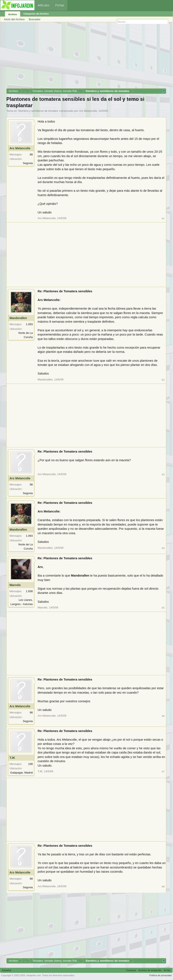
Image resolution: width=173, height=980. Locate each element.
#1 (163, 218)
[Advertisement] (86, 57)
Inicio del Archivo (14, 19)
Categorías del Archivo (36, 14)
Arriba (167, 970)
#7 (163, 772)
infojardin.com (34, 975)
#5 (163, 608)
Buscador (35, 19)
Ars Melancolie (88, 111)
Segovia (28, 163)
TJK (12, 758)
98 (31, 154)
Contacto (131, 970)
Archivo (13, 14)
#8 (163, 886)
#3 (163, 474)
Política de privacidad (160, 975)
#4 (163, 548)
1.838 (29, 591)
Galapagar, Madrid (21, 773)
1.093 (29, 324)
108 (30, 764)
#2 (163, 380)
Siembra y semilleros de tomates (38, 111)
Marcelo (15, 585)
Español (7, 970)
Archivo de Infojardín (150, 970)
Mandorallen (18, 318)
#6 (163, 716)
